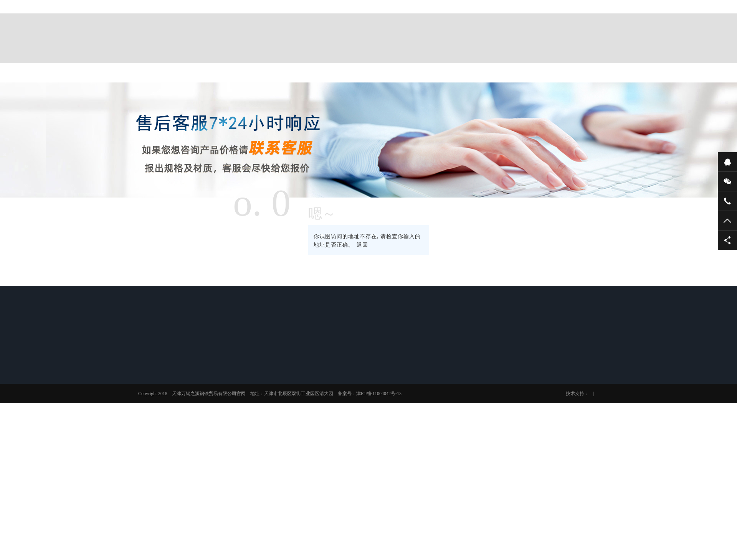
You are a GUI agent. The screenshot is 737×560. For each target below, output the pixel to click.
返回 (362, 245)
